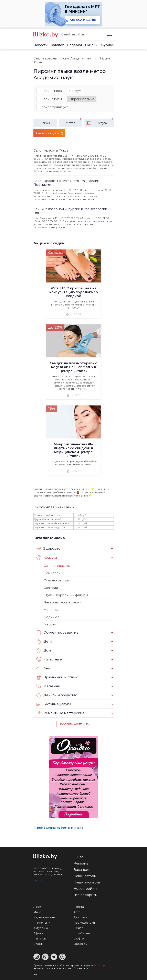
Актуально (41, 928)
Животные (49, 659)
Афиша (38, 933)
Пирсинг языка (82, 99)
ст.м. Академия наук (78, 58)
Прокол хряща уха (54, 107)
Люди (37, 907)
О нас (78, 857)
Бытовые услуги (54, 704)
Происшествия (84, 923)
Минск (38, 912)
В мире (78, 928)
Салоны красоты (45, 58)
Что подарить (85, 895)
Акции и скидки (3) (49, 133)
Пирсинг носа (50, 91)
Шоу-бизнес (82, 933)
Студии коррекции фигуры (66, 595)
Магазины (49, 686)
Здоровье (48, 549)
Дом (44, 650)
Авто (44, 668)
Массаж (50, 624)
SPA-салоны (53, 573)
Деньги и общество (57, 695)
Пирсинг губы (50, 99)
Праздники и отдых (57, 677)
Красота (47, 558)
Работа (79, 907)
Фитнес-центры (57, 580)
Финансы (40, 938)
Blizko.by (99, 965)
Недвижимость (44, 917)
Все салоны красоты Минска (58, 828)
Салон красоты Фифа (51, 150)
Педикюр (52, 617)
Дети (44, 642)
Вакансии (82, 870)
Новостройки (85, 889)
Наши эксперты (87, 882)
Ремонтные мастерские (60, 713)
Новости (41, 45)
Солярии (51, 588)
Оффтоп (80, 938)
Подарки (74, 45)
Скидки (91, 45)
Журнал (107, 45)
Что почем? (42, 923)
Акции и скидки (49, 243)
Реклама (81, 863)
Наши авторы (85, 876)
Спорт (38, 944)
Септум (75, 91)
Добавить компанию (74, 724)
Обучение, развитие (57, 633)
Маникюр (52, 610)
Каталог (57, 45)
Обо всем (81, 944)
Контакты (39, 881)
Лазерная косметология (64, 602)
